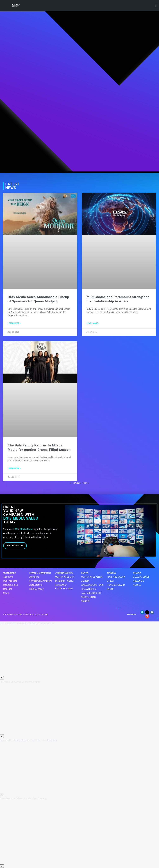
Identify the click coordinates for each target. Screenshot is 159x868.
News (6, 593)
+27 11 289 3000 (64, 588)
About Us (8, 577)
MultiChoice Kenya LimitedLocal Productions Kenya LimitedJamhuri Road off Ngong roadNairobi (92, 589)
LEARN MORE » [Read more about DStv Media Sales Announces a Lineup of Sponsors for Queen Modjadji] (14, 323)
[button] (156, 6)
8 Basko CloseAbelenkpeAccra (141, 581)
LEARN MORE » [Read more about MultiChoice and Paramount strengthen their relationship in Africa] (93, 323)
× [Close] (2, 678)
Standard (34, 577)
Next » (86, 483)
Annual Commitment (40, 581)
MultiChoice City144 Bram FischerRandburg (65, 581)
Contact (8, 589)
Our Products (10, 581)
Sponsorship (36, 585)
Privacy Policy (36, 589)
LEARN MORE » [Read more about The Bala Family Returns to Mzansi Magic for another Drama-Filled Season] (14, 468)
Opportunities (10, 585)
